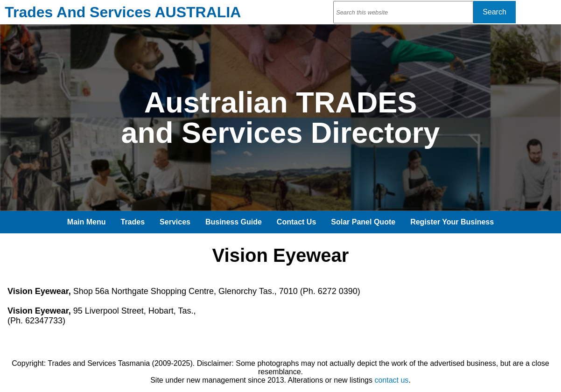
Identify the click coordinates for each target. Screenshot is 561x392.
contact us (391, 380)
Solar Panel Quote (363, 222)
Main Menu (87, 222)
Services (175, 222)
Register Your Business (452, 222)
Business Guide (234, 222)
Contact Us (296, 222)
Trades (133, 222)
